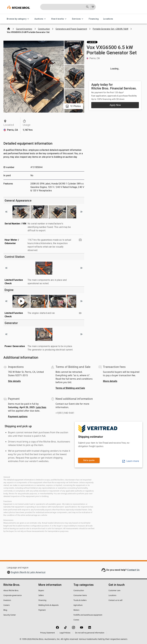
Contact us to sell (115, 600)
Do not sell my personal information (90, 633)
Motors (76, 610)
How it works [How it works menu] (59, 19)
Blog (5, 610)
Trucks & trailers (80, 600)
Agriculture (78, 605)
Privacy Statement (48, 633)
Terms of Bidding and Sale (70, 388)
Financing (94, 19)
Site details (14, 381)
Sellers (41, 595)
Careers (7, 605)
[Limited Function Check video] (80, 313)
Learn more (130, 461)
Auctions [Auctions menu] (41, 19)
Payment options (18, 416)
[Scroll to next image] (81, 212)
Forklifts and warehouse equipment (88, 615)
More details (110, 381)
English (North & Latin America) (28, 572)
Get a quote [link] (89, 460)
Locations (108, 19)
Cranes (76, 620)
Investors (7, 600)
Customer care (114, 590)
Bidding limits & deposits (49, 605)
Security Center (10, 615)
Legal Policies (65, 633)
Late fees (41, 407)
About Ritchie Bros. (11, 590)
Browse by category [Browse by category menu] (18, 19)
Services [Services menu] (78, 19)
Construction (79, 590)
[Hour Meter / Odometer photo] (80, 240)
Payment (42, 610)
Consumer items (80, 595)
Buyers (41, 590)
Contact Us (133, 570)
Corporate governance (12, 595)
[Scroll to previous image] (6, 212)
